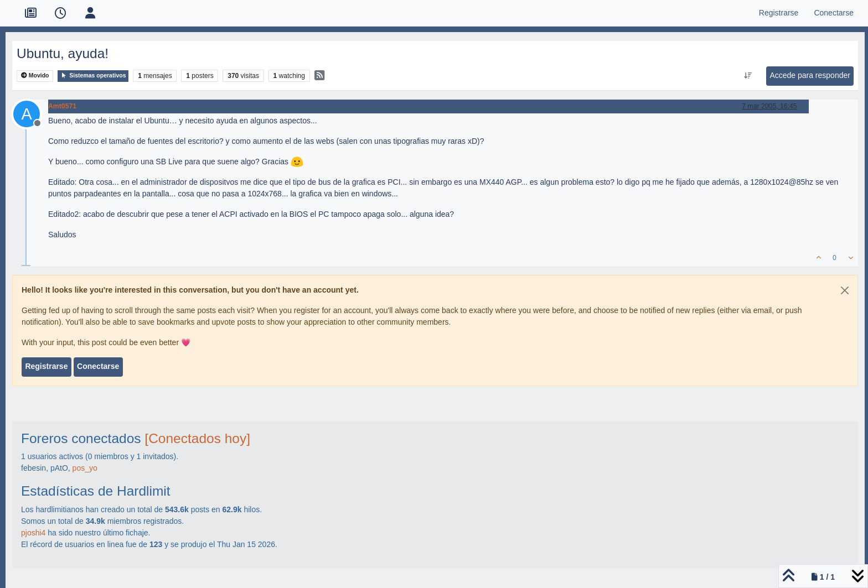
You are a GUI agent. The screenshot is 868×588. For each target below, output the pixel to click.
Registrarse (46, 366)
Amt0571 (62, 106)
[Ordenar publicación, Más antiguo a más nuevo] (748, 76)
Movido (35, 76)
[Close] (845, 290)
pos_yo (85, 468)
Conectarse (98, 366)
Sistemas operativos (93, 76)
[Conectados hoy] (197, 438)
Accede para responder (810, 75)
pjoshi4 (33, 533)
